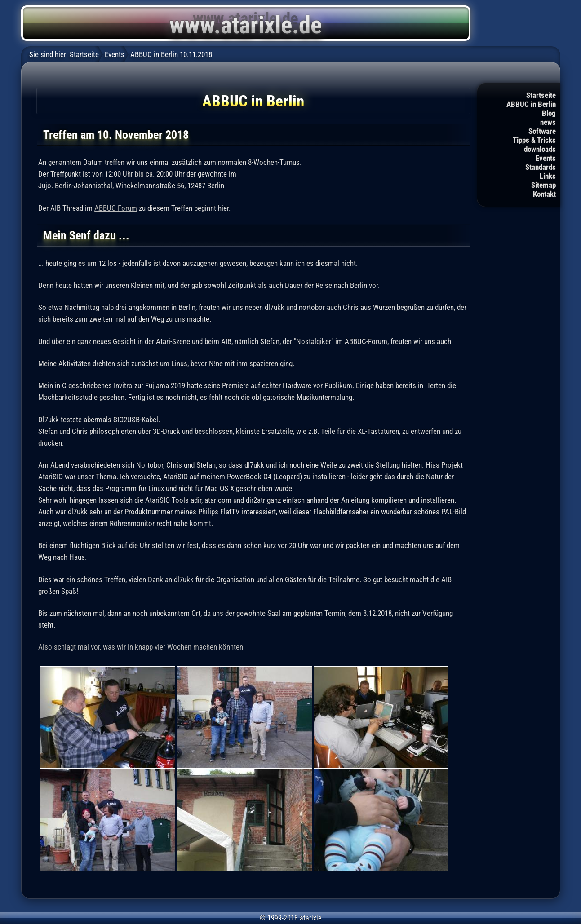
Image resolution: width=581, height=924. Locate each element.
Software (542, 131)
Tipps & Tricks (534, 140)
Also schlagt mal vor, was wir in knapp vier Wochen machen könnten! (142, 647)
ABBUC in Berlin (531, 104)
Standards (541, 167)
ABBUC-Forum (116, 208)
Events (546, 158)
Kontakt (544, 194)
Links (548, 176)
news (548, 122)
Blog (549, 113)
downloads (540, 149)
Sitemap (543, 185)
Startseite (541, 95)
